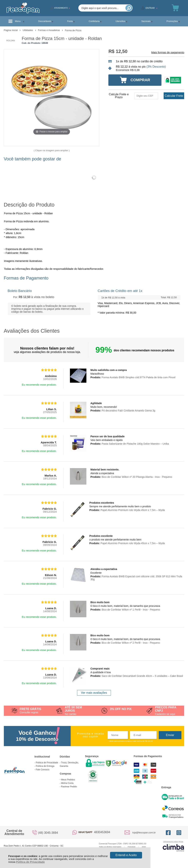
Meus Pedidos (68, 780)
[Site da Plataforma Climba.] (173, 846)
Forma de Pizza (73, 30)
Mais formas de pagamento (168, 52)
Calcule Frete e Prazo (119, 96)
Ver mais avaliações (94, 693)
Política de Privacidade (30, 862)
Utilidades (28, 30)
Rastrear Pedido (69, 787)
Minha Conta (67, 783)
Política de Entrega (45, 766)
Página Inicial (11, 30)
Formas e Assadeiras (49, 30)
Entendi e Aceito (126, 855)
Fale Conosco (42, 770)
